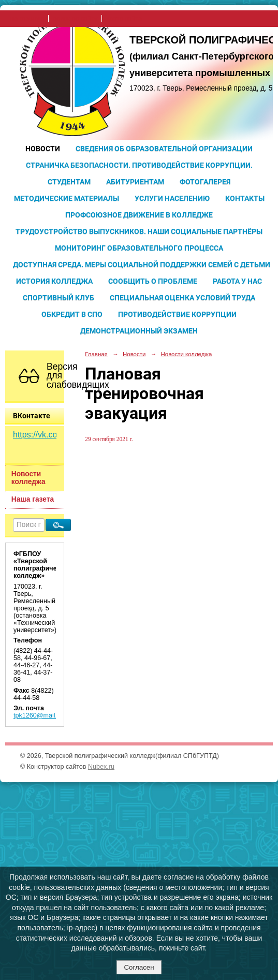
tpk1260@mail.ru (38, 715)
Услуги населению (172, 198)
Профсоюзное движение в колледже (139, 215)
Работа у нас (237, 281)
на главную (27, 19)
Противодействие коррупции (177, 314)
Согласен (139, 967)
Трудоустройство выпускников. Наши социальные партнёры (139, 231)
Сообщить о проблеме (153, 281)
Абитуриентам (135, 182)
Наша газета (33, 499)
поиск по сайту (75, 19)
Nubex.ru (101, 767)
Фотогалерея (205, 182)
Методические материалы (67, 198)
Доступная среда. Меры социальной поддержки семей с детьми (142, 265)
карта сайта (124, 19)
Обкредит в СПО (72, 314)
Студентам (69, 182)
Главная (96, 354)
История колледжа (54, 281)
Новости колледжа (28, 478)
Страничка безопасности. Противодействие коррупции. (139, 165)
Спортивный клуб (58, 298)
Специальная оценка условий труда (182, 298)
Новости (43, 149)
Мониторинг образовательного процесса (139, 248)
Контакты (245, 198)
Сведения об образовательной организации (164, 149)
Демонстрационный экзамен (139, 331)
